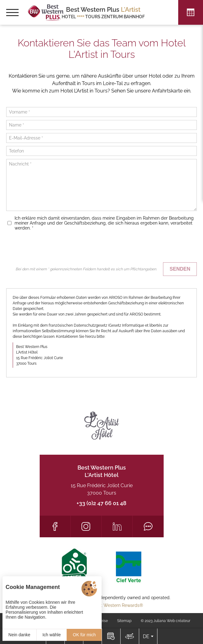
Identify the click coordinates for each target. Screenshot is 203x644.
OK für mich (84, 635)
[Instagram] (86, 526)
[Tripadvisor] (148, 526)
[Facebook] (55, 526)
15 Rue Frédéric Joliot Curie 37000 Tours (102, 489)
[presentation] (150, 247)
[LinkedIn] (117, 526)
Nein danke (19, 635)
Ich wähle (52, 635)
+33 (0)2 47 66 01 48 (101, 503)
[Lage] (130, 636)
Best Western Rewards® (118, 605)
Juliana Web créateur (172, 621)
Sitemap (124, 621)
